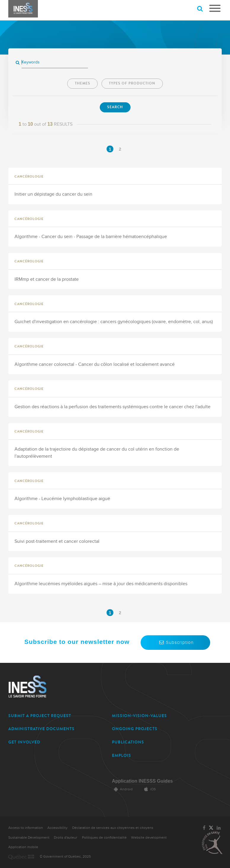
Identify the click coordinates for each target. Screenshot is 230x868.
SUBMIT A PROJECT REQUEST (40, 716)
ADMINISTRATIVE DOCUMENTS (41, 729)
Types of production (132, 83)
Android (122, 789)
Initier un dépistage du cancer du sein (53, 194)
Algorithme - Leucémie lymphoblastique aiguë (62, 499)
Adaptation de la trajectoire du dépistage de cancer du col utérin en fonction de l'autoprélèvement (97, 453)
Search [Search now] (115, 107)
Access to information (26, 828)
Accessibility (57, 828)
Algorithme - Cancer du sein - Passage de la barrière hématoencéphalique (91, 237)
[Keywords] (55, 62)
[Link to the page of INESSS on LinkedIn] (219, 828)
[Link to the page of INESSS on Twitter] (211, 828)
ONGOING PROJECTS (135, 729)
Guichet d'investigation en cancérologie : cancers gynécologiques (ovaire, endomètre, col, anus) (114, 322)
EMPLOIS (122, 755)
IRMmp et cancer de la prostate (47, 279)
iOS (149, 789)
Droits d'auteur (66, 838)
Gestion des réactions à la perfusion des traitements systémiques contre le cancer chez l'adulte (112, 407)
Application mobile (23, 847)
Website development (149, 838)
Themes (83, 83)
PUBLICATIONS (128, 742)
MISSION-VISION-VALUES (139, 716)
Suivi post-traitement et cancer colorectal (57, 541)
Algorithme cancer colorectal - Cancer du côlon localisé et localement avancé (95, 364)
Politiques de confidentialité (104, 838)
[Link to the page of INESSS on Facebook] (204, 828)
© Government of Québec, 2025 (65, 857)
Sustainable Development (29, 838)
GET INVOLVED (24, 742)
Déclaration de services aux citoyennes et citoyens (113, 828)
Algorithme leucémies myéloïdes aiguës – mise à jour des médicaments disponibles (101, 584)
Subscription (175, 642)
